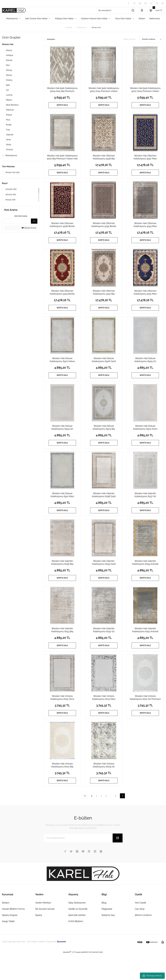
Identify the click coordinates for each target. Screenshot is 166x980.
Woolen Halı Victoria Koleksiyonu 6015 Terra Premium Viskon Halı (62, 719)
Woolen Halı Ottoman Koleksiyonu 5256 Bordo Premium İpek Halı (62, 230)
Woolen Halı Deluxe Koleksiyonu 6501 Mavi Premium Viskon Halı (62, 509)
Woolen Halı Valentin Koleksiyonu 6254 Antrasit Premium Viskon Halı (145, 579)
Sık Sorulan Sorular (45, 935)
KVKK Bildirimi (76, 947)
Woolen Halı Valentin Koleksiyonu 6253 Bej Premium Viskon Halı (62, 649)
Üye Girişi (140, 935)
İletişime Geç (108, 941)
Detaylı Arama (29, 228)
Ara (34, 221)
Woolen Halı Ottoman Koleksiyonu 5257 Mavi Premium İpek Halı (145, 160)
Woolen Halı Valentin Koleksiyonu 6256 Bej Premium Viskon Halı (62, 579)
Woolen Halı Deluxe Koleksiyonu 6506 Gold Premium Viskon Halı (104, 369)
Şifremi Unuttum (143, 941)
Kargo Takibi (8, 947)
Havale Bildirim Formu (13, 935)
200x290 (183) (12, 189)
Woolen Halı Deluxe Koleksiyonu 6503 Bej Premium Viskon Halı (104, 439)
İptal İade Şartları (77, 941)
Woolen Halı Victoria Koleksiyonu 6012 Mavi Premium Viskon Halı (104, 719)
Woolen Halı (96, 28)
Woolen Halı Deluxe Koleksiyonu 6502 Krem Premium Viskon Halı (145, 439)
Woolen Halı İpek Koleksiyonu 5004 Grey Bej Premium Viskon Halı (62, 90)
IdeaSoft (67, 978)
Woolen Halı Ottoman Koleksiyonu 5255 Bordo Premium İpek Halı (104, 230)
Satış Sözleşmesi (77, 928)
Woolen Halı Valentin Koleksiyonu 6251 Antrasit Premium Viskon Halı (145, 649)
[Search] (116, 11)
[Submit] (118, 864)
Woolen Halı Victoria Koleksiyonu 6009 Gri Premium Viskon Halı (104, 789)
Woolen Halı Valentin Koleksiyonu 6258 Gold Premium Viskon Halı (104, 509)
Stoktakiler (51, 40)
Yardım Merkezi (43, 928)
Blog (104, 928)
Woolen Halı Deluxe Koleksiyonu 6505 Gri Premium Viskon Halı (145, 369)
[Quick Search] (17, 221)
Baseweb (61, 967)
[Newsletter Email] (83, 864)
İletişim (6, 928)
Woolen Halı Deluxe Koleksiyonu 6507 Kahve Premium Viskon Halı (62, 369)
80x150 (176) (11, 200)
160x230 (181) (11, 195)
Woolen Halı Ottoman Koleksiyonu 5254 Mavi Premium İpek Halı (145, 230)
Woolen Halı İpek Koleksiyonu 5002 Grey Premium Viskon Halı (145, 90)
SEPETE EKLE (62, 106)
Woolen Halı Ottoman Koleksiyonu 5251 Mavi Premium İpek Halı (145, 300)
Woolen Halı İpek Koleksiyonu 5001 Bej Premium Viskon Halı (62, 160)
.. (111, 822)
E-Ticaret (77, 978)
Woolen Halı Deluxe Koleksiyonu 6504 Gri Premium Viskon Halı (62, 439)
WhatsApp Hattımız (152, 976)
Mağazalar (107, 935)
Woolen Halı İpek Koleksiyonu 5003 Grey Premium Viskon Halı (104, 90)
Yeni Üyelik (141, 928)
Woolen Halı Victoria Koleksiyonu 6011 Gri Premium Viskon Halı (145, 719)
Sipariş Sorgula (10, 941)
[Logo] (14, 11)
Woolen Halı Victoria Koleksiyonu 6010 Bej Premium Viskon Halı (62, 789)
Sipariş (39, 941)
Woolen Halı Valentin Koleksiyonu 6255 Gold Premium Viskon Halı (104, 579)
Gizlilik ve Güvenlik (78, 935)
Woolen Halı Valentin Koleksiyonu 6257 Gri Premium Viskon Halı (145, 509)
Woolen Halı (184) (13, 173)
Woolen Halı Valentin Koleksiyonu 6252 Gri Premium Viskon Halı (104, 649)
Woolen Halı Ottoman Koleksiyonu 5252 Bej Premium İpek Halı (104, 300)
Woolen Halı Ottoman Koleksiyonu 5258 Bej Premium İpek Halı (104, 160)
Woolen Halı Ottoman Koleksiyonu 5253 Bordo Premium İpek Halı (62, 300)
